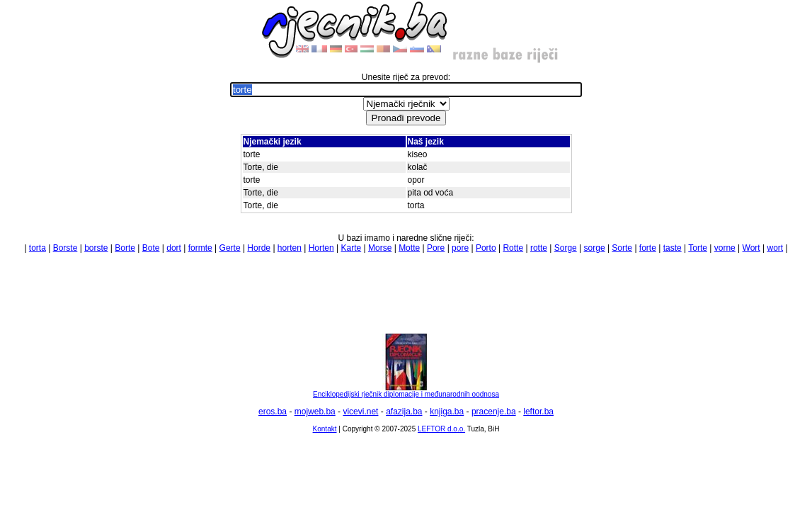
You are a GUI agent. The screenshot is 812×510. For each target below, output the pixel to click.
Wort (751, 248)
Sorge (566, 248)
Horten (321, 248)
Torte (698, 248)
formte (200, 248)
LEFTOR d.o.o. (441, 429)
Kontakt (325, 429)
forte (648, 248)
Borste (65, 248)
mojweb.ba (315, 412)
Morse (380, 248)
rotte (539, 248)
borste (96, 248)
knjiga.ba (447, 412)
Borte (125, 248)
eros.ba (273, 412)
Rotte (513, 248)
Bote (151, 248)
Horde (259, 248)
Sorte (622, 248)
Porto (486, 248)
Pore (436, 248)
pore (460, 248)
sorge (595, 248)
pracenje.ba (494, 412)
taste (673, 248)
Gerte (230, 248)
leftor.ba (538, 412)
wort (775, 248)
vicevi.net (360, 412)
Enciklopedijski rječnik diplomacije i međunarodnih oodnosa (406, 391)
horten (290, 248)
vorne (725, 248)
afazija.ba (404, 412)
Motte (409, 248)
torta (38, 248)
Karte (351, 248)
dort (174, 248)
